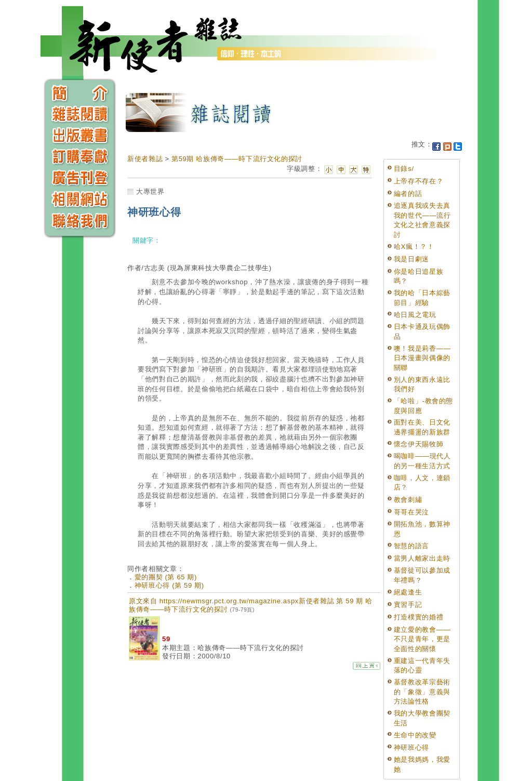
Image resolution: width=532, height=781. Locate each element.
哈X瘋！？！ (414, 247)
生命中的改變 (415, 735)
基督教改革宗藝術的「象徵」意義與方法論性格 (422, 692)
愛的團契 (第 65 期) (166, 577)
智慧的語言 (411, 546)
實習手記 (408, 605)
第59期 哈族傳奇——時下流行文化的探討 (237, 159)
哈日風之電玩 (415, 315)
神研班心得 (411, 747)
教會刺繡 (408, 500)
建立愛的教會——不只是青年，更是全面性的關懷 (422, 639)
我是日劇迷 (411, 259)
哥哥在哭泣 (411, 512)
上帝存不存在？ (419, 181)
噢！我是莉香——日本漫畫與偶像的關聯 (422, 358)
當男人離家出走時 (422, 558)
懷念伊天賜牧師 (419, 444)
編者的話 (408, 194)
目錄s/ (404, 169)
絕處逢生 (408, 592)
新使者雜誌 (145, 159)
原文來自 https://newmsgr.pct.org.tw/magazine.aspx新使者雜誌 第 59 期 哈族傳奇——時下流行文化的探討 (251, 605)
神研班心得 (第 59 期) (169, 585)
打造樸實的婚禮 (419, 617)
